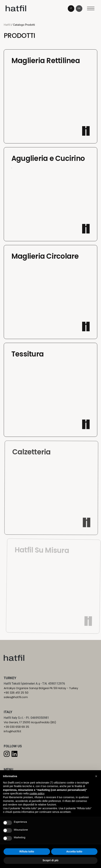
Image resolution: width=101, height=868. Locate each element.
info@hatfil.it (13, 731)
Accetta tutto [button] (74, 851)
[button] (96, 776)
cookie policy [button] (37, 793)
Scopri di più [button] (50, 860)
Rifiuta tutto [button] (27, 851)
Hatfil (7, 25)
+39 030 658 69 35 (16, 727)
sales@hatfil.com (16, 697)
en (79, 8)
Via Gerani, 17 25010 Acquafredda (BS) (30, 722)
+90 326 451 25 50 (16, 693)
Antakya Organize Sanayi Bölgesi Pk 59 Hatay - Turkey (41, 688)
